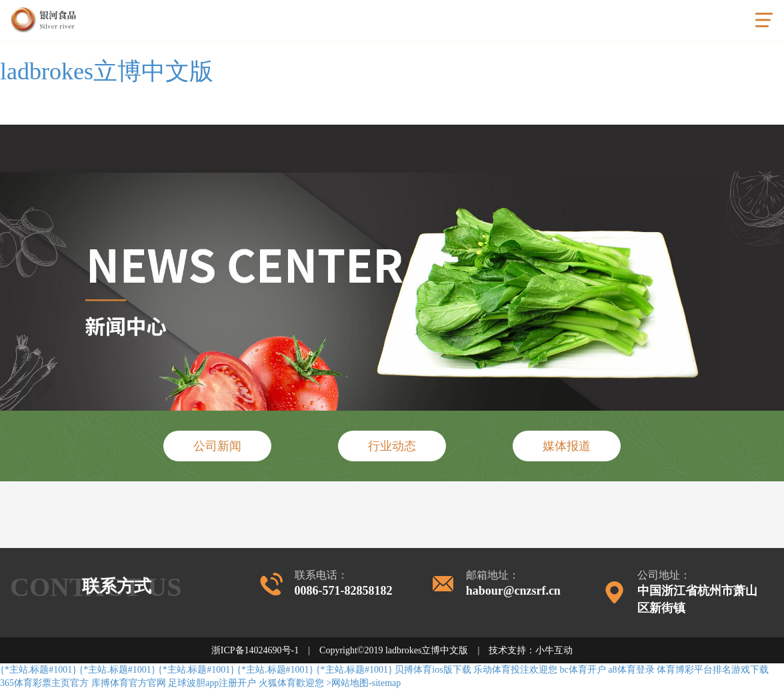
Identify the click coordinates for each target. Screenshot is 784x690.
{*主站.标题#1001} (38, 670)
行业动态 (392, 446)
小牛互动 (554, 650)
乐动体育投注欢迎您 (515, 670)
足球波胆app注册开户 (212, 683)
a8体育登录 (631, 670)
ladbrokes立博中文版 (107, 71)
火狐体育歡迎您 (291, 683)
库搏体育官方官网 (129, 683)
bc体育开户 (583, 670)
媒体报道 (567, 446)
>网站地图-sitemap (363, 683)
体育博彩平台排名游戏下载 (713, 670)
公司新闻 (217, 446)
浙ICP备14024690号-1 (255, 650)
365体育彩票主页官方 (44, 683)
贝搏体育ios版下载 (433, 670)
